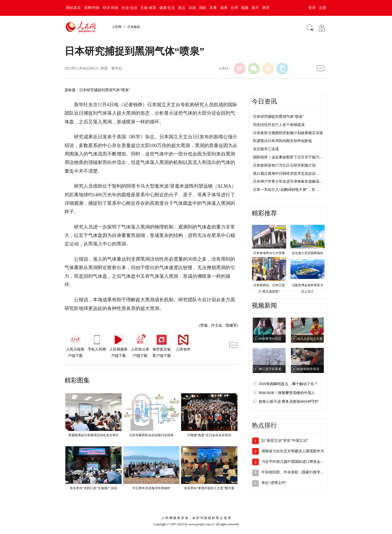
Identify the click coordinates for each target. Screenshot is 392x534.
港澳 (224, 8)
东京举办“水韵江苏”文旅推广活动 (93, 488)
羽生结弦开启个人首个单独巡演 (279, 125)
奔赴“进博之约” (274, 483)
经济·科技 (111, 8)
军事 (213, 8)
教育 (266, 8)
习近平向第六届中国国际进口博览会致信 (295, 462)
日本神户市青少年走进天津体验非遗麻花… (288, 181)
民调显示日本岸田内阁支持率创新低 (282, 141)
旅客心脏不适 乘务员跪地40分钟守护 (289, 402)
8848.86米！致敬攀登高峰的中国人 (287, 393)
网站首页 (73, 8)
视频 (245, 8)
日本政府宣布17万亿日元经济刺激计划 (284, 165)
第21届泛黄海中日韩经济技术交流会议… (286, 174)
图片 (255, 8)
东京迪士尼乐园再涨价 (307, 253)
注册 (322, 8)
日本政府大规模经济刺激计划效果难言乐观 (288, 133)
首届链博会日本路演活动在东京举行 (93, 435)
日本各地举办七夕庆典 (269, 253)
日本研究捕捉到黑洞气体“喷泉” (279, 117)
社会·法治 (130, 8)
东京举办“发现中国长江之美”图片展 (209, 488)
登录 (312, 8)
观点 (182, 8)
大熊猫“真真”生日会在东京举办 (209, 435)
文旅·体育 (148, 8)
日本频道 (134, 27)
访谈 (192, 8)
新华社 (117, 68)
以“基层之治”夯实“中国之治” (285, 441)
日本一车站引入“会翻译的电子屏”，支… (286, 190)
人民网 (117, 27)
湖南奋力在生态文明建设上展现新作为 (293, 451)
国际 (203, 8)
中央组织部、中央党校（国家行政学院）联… (298, 472)
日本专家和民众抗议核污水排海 (151, 435)
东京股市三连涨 (266, 149)
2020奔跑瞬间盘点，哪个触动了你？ (288, 384)
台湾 (234, 8)
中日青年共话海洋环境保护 (151, 488)
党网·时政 (92, 8)
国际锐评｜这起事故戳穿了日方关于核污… (288, 157)
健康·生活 (167, 8)
